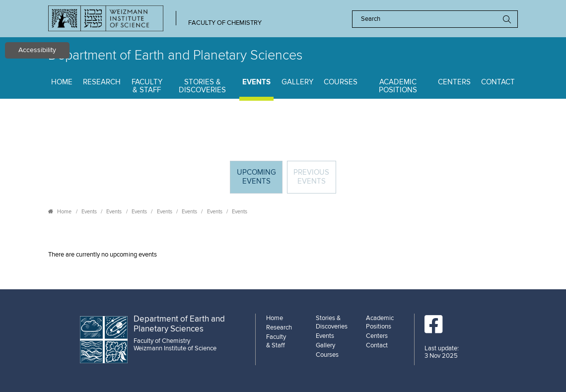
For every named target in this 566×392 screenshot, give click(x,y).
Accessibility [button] (37, 50)
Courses (341, 82)
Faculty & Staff (147, 86)
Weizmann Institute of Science (175, 348)
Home (62, 82)
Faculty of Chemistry (225, 23)
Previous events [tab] (311, 177)
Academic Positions (398, 86)
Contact (498, 82)
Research (102, 82)
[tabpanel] (283, 255)
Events (256, 82)
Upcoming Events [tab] (259, 180)
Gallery (297, 82)
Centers (454, 82)
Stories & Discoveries (202, 86)
